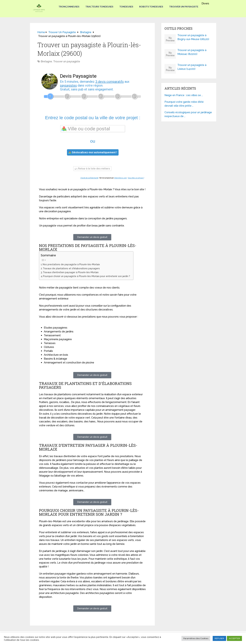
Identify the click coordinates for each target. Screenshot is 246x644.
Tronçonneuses (68, 7)
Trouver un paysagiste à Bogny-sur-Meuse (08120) (193, 37)
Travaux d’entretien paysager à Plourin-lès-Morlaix (71, 272)
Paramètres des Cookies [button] (196, 638)
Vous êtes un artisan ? (136, 178)
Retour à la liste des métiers (92, 169)
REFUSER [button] (219, 638)
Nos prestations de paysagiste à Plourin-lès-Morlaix (71, 264)
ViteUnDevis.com (120, 178)
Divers (206, 3)
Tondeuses (126, 7)
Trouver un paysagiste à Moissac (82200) (192, 52)
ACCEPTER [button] (234, 638)
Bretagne (46, 61)
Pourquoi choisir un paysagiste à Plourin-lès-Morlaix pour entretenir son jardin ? (87, 276)
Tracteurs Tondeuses (99, 7)
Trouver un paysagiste (184, 7)
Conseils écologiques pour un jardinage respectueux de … (188, 114)
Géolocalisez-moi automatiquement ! (93, 152)
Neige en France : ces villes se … (184, 95)
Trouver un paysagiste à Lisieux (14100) (192, 67)
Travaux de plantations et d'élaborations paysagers (71, 268)
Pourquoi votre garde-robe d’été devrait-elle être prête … (184, 104)
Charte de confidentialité (89, 178)
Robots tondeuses (151, 7)
